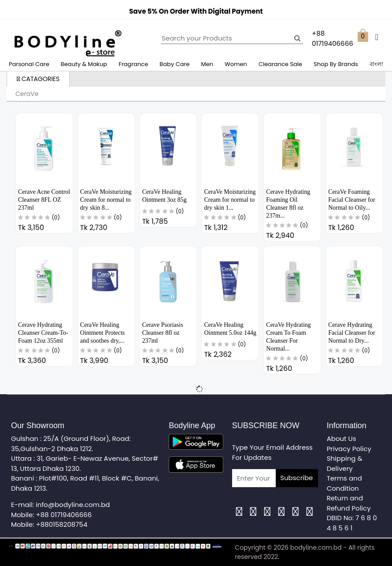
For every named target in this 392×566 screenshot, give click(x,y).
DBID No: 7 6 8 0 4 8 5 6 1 (352, 523)
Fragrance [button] (133, 64)
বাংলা (376, 64)
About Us (342, 438)
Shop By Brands (336, 64)
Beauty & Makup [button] (84, 64)
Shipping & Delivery (345, 463)
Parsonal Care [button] (29, 64)
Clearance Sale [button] (280, 64)
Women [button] (236, 64)
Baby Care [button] (174, 64)
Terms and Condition (344, 483)
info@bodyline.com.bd (73, 505)
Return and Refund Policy (349, 503)
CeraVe (27, 94)
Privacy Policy (349, 449)
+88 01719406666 (64, 515)
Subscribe (296, 478)
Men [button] (207, 64)
